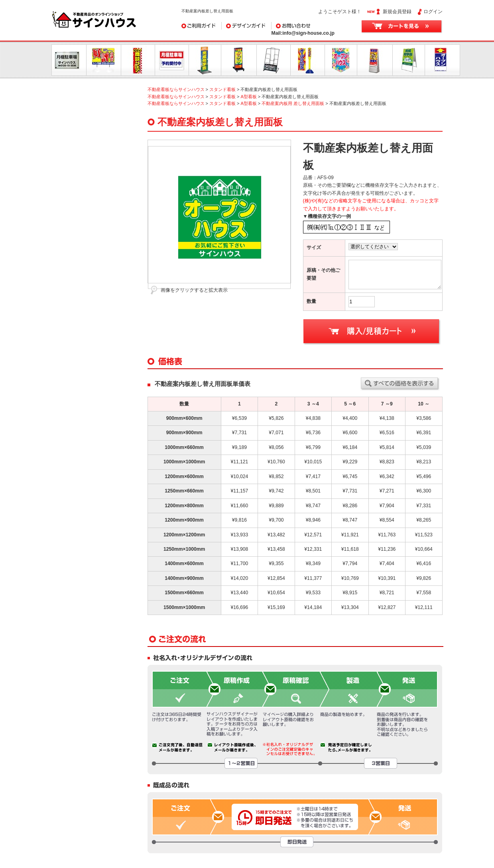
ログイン (433, 12)
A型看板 (248, 97)
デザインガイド (247, 26)
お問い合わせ (311, 26)
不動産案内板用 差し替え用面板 (293, 103)
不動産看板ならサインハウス (176, 89)
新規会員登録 (397, 12)
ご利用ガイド (202, 26)
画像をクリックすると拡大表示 (194, 290)
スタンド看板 (222, 89)
